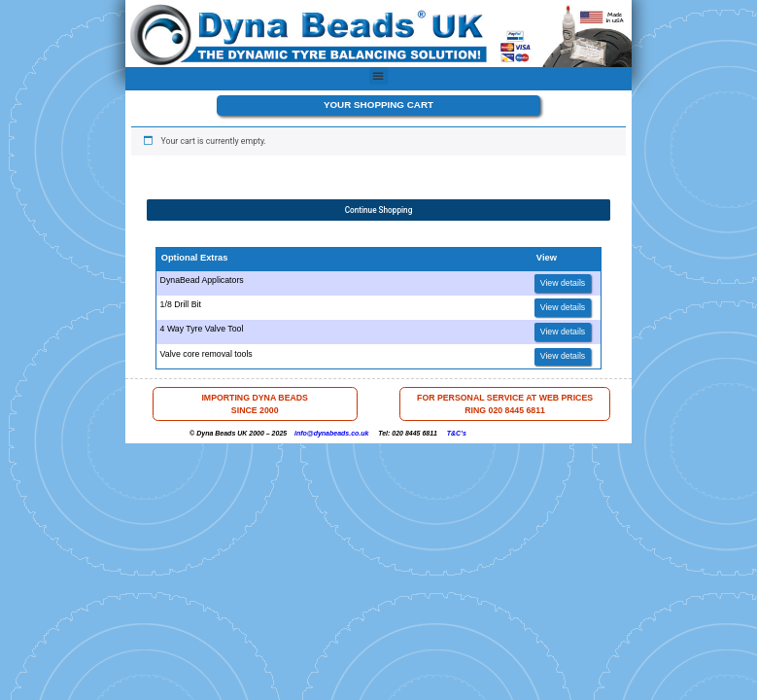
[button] (378, 76)
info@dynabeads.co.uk (331, 433)
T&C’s (457, 433)
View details (563, 283)
